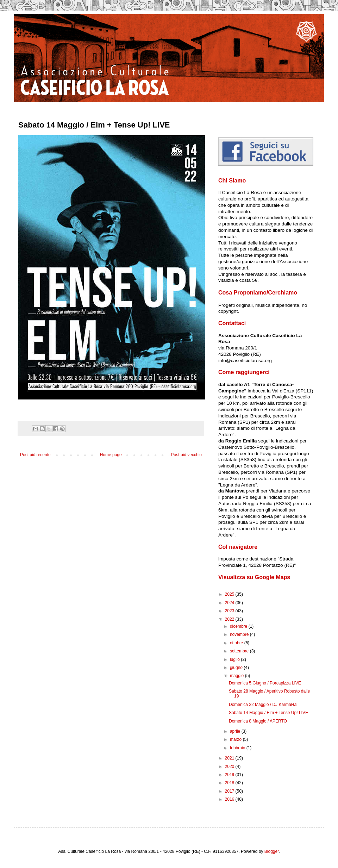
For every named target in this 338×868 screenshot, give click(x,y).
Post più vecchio (186, 455)
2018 (230, 783)
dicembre (239, 626)
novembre (240, 634)
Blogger (272, 851)
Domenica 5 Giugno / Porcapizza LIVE (265, 683)
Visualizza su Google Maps (254, 577)
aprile (236, 731)
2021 (230, 758)
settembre (240, 651)
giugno (237, 668)
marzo (236, 739)
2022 (230, 619)
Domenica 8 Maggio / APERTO (258, 721)
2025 (230, 594)
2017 (230, 791)
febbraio (238, 748)
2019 (230, 775)
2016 (230, 799)
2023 (230, 611)
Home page (111, 455)
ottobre (237, 643)
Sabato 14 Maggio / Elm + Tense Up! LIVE (268, 713)
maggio (237, 676)
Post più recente (35, 455)
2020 (230, 767)
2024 (230, 603)
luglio (235, 659)
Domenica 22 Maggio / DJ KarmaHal (263, 705)
